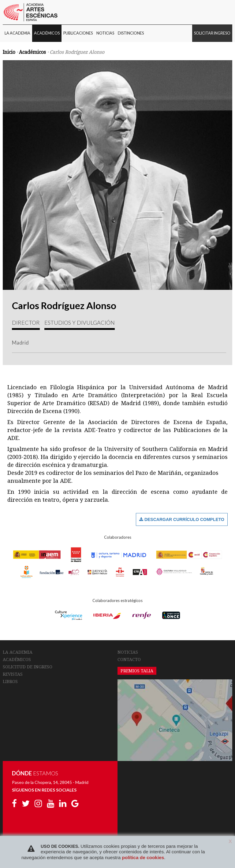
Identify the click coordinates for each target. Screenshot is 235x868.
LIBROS (10, 681)
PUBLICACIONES (78, 33)
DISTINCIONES (131, 33)
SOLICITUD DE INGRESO (28, 667)
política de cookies (143, 857)
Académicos (32, 52)
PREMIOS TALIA (137, 671)
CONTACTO (129, 659)
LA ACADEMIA (17, 33)
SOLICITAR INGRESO (212, 33)
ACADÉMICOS (47, 33)
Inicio (9, 52)
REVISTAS (13, 674)
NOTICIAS (105, 33)
